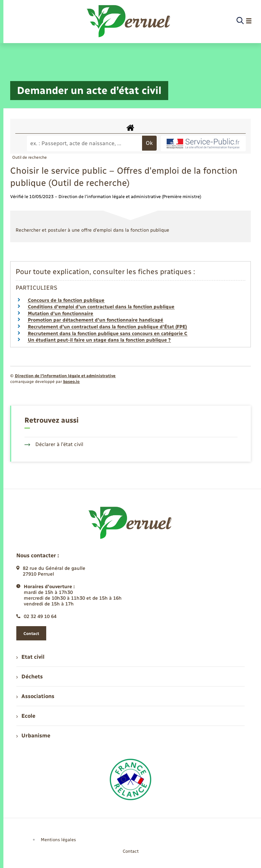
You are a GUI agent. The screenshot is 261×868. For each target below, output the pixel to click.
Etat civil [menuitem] (30, 657)
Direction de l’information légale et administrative (65, 376)
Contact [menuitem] (131, 851)
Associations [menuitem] (35, 696)
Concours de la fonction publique (66, 300)
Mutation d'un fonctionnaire (60, 314)
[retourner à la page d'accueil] (129, 21)
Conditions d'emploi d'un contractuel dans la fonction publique (101, 307)
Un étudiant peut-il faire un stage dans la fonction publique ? (99, 340)
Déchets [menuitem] (30, 677)
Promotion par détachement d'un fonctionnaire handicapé (95, 320)
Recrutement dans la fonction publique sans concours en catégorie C (108, 334)
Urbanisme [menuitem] (33, 736)
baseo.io (71, 382)
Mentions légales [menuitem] (58, 840)
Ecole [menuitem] (26, 716)
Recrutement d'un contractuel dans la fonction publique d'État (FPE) (107, 327)
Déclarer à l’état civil (54, 444)
